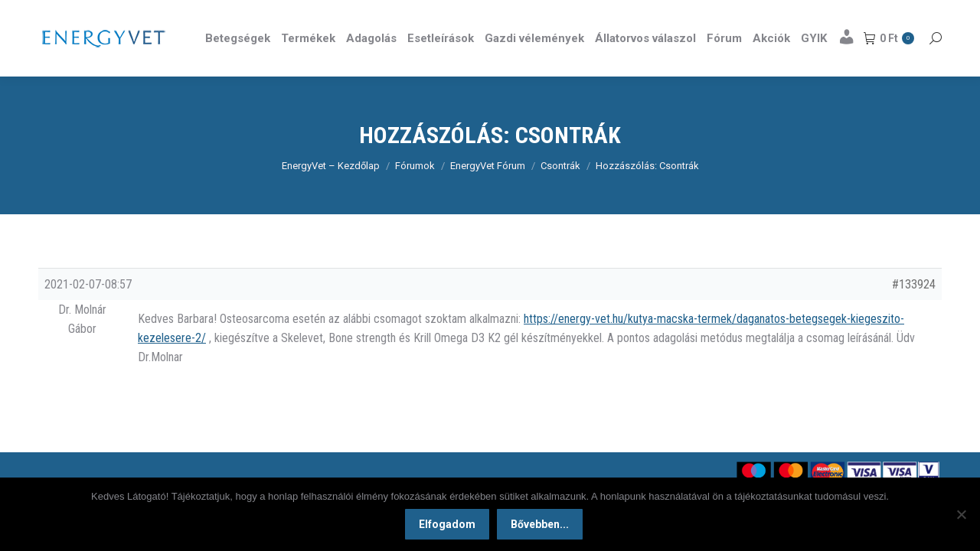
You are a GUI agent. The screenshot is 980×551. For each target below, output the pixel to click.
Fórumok (415, 193)
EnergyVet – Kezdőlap (331, 193)
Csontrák (560, 193)
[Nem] (961, 514)
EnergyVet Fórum (488, 193)
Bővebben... (540, 524)
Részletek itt (903, 14)
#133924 (914, 312)
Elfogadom (447, 524)
